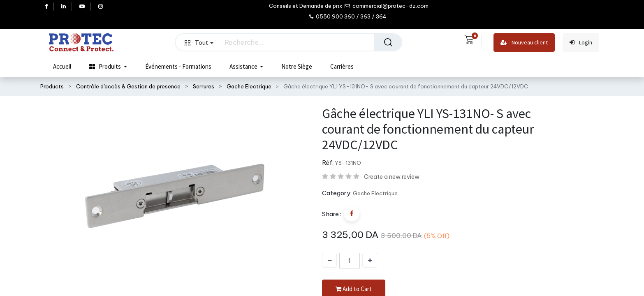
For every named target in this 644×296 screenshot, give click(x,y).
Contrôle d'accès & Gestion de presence (128, 86)
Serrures (204, 86)
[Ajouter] (370, 260)
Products (52, 86)
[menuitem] (62, 67)
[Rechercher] (388, 42)
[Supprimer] (329, 260)
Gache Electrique (249, 86)
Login (581, 43)
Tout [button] (199, 42)
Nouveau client (524, 43)
